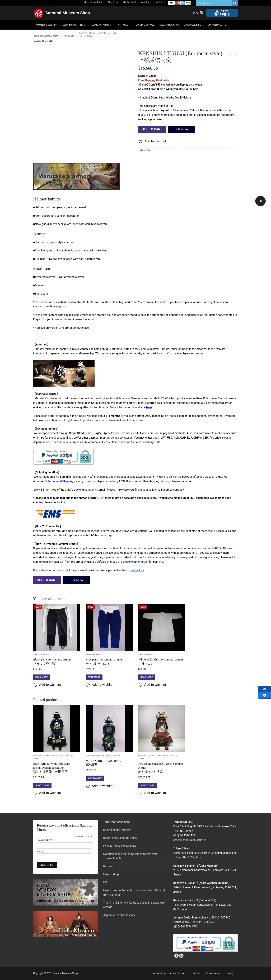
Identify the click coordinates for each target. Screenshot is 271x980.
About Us (113, 2)
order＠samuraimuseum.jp (190, 840)
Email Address (46, 840)
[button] (42, 785)
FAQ (106, 882)
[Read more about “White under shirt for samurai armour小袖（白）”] (147, 677)
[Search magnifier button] (235, 3)
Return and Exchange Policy (120, 838)
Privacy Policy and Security (120, 846)
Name (40, 852)
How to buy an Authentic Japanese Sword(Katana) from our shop (134, 892)
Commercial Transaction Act (169, 973)
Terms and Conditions (117, 822)
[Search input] (215, 3)
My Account (129, 2)
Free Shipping (222, 13)
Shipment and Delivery (117, 830)
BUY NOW (181, 129)
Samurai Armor (42, 654)
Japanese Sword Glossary (119, 915)
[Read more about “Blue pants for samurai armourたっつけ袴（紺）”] (94, 677)
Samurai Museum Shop (68, 13)
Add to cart (152, 129)
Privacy (229, 973)
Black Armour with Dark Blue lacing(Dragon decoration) (52, 768)
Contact (159, 2)
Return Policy (212, 973)
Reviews (108, 866)
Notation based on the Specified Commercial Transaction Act (131, 856)
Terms (195, 973)
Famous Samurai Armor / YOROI (103, 756)
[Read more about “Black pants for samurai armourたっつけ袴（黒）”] (42, 677)
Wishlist (145, 2)
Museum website (93, 2)
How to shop (111, 874)
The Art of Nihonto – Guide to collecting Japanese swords (134, 905)
